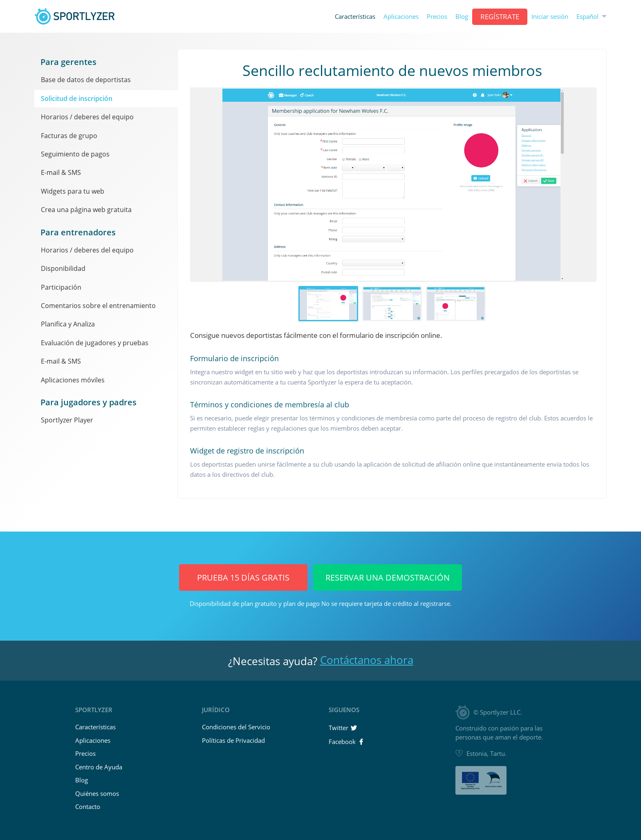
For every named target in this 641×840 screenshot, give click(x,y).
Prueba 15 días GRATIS (243, 577)
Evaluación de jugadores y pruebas (95, 343)
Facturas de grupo (69, 136)
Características (355, 17)
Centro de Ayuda (99, 767)
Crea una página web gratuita (86, 210)
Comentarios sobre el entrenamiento (98, 306)
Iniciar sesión (550, 17)
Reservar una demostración (388, 577)
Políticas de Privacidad (233, 740)
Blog (462, 17)
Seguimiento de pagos (75, 154)
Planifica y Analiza (68, 324)
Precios (437, 17)
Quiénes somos (97, 793)
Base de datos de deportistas (86, 80)
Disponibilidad (63, 268)
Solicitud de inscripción (77, 98)
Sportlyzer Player (67, 420)
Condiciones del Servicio (236, 727)
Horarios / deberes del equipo (87, 117)
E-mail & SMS (61, 172)
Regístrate (500, 17)
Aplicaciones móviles (73, 380)
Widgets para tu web (73, 191)
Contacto (88, 806)
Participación (61, 287)
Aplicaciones (401, 17)
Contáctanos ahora (367, 660)
